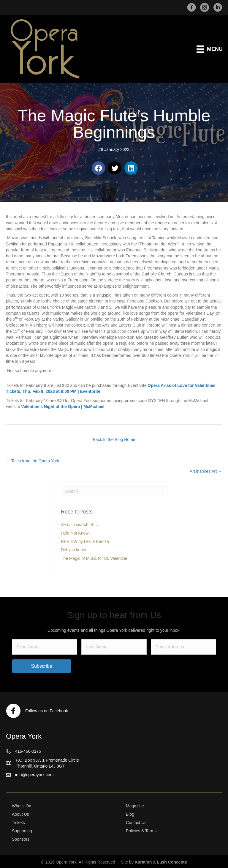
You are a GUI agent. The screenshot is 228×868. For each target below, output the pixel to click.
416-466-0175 (28, 751)
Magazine (135, 806)
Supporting (22, 831)
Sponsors (21, 839)
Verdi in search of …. (80, 524)
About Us (20, 814)
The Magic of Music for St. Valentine (94, 558)
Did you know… (75, 550)
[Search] (114, 491)
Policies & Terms (141, 831)
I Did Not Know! (75, 533)
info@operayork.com (34, 775)
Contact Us (136, 823)
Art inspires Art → (206, 471)
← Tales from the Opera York (33, 461)
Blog (130, 814)
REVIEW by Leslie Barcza (85, 541)
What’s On (22, 806)
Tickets (18, 823)
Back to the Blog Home (114, 439)
